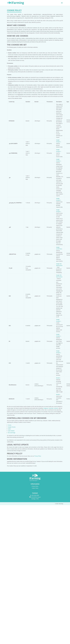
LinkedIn (56, 408)
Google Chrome (12, 427)
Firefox (10, 425)
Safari (9, 429)
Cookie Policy (35, 488)
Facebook (51, 408)
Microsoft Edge (12, 433)
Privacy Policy (38, 456)
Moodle (58, 378)
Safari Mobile (11, 431)
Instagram (46, 408)
